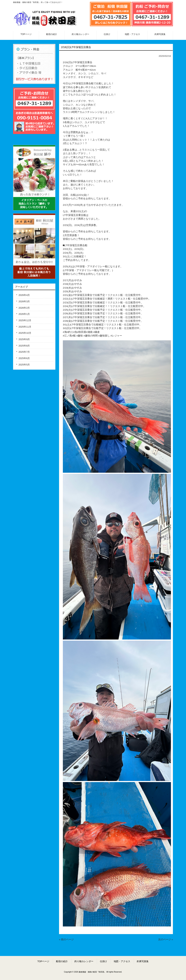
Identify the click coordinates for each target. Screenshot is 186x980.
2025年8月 (24, 346)
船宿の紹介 (62, 961)
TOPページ (43, 961)
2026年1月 (24, 314)
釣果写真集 (143, 961)
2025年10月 (25, 333)
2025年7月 (24, 352)
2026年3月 (24, 301)
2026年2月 (24, 308)
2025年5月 (24, 365)
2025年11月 (25, 327)
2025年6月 (24, 358)
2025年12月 (25, 320)
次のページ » (166, 939)
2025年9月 (24, 339)
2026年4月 (24, 295)
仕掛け (103, 961)
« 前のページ (66, 939)
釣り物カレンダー (84, 961)
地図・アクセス (122, 961)
